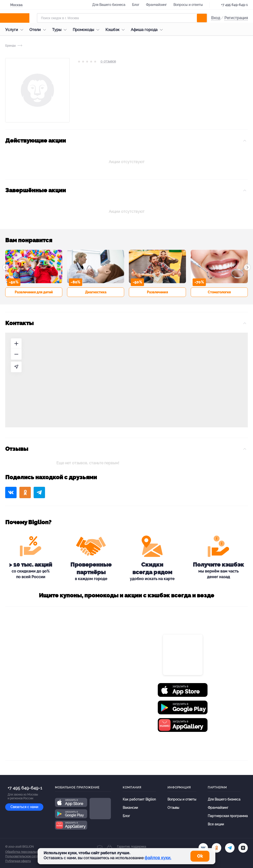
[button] (6, 267)
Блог (136, 5)
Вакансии (130, 808)
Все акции (216, 824)
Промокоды (87, 30)
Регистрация (236, 18)
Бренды (10, 46)
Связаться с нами (24, 807)
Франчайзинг (156, 5)
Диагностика (96, 292)
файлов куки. (158, 858)
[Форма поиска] (122, 18)
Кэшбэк (116, 30)
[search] (202, 18)
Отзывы (173, 808)
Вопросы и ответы (188, 5)
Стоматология (219, 292)
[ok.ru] (217, 848)
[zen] (243, 848)
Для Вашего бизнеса (109, 5)
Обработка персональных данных (28, 852)
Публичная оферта (18, 861)
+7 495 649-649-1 (234, 5)
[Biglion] (19, 18)
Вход (216, 18)
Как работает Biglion (139, 799)
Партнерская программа (228, 816)
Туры (61, 30)
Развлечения (157, 292)
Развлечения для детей (34, 292)
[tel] (230, 848)
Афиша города (148, 30)
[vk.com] (203, 848)
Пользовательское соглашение (27, 856)
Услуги (15, 30)
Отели (39, 30)
